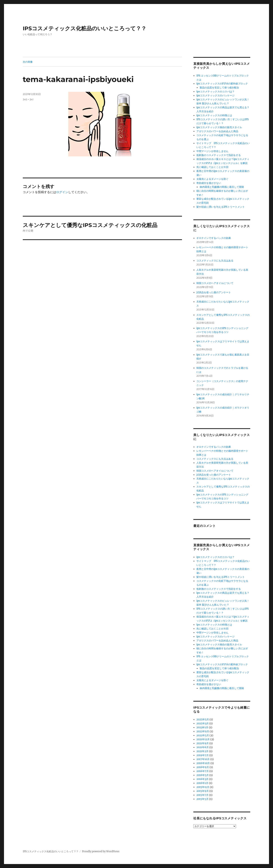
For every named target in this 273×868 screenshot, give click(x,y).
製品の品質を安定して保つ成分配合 (219, 88)
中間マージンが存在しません (212, 151)
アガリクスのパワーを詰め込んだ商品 (217, 131)
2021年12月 (203, 739)
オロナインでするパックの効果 (214, 238)
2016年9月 (203, 767)
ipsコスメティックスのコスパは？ (215, 92)
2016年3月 (202, 779)
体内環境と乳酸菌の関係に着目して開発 (222, 187)
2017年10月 (203, 759)
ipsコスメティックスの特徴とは (214, 115)
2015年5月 (202, 799)
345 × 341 (28, 99)
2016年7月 (203, 771)
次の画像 (28, 62)
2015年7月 (202, 795)
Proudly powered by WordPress (101, 851)
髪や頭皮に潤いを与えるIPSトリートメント (221, 207)
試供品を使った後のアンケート (214, 292)
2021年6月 (203, 747)
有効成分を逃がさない (209, 183)
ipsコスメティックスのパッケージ (215, 96)
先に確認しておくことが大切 (212, 167)
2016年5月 (203, 775)
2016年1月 (202, 783)
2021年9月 (203, 743)
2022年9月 (203, 731)
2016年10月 (203, 763)
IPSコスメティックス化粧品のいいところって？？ (85, 28)
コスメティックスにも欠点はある (215, 261)
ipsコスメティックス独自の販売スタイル (219, 127)
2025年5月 (203, 719)
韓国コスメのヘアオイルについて (215, 283)
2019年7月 (203, 755)
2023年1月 (202, 727)
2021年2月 (202, 751)
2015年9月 (203, 791)
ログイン (62, 192)
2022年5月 (203, 735)
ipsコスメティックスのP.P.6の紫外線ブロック (222, 84)
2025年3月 (203, 723)
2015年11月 (203, 787)
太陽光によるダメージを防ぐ (212, 179)
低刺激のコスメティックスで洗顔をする (219, 155)
